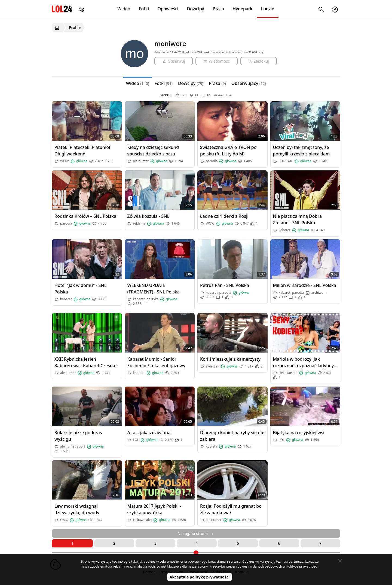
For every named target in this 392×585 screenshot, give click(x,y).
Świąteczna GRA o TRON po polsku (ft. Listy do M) (228, 151)
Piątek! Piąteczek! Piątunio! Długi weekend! (82, 151)
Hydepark (242, 9)
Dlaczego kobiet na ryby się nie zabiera (232, 436)
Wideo (124, 9)
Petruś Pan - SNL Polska (225, 285)
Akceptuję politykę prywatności (200, 577)
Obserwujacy (249, 83)
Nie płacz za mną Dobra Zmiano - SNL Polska (298, 219)
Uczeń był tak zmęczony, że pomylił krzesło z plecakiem (301, 151)
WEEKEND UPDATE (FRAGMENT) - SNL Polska (154, 289)
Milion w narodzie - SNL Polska (305, 285)
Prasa (218, 9)
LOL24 (62, 9)
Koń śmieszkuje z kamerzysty (230, 359)
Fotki (144, 9)
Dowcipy (196, 9)
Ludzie (268, 9)
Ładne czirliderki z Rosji (224, 216)
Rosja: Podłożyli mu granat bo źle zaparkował (231, 509)
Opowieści (168, 9)
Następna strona (196, 533)
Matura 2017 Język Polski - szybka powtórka (154, 509)
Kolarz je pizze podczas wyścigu (78, 436)
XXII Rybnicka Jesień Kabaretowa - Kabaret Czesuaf (86, 362)
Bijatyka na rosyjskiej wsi (299, 433)
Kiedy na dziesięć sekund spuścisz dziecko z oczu (153, 151)
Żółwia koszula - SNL (148, 216)
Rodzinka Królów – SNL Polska (85, 216)
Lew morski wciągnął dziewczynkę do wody (77, 509)
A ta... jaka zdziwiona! (150, 433)
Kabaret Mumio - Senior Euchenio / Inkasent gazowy (156, 362)
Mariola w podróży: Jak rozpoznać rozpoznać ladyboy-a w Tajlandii (304, 362)
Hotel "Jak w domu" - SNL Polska (80, 289)
